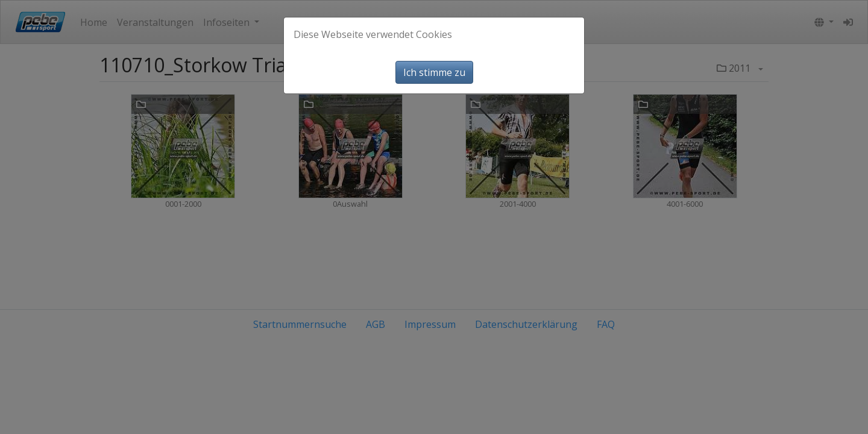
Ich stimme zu (434, 72)
